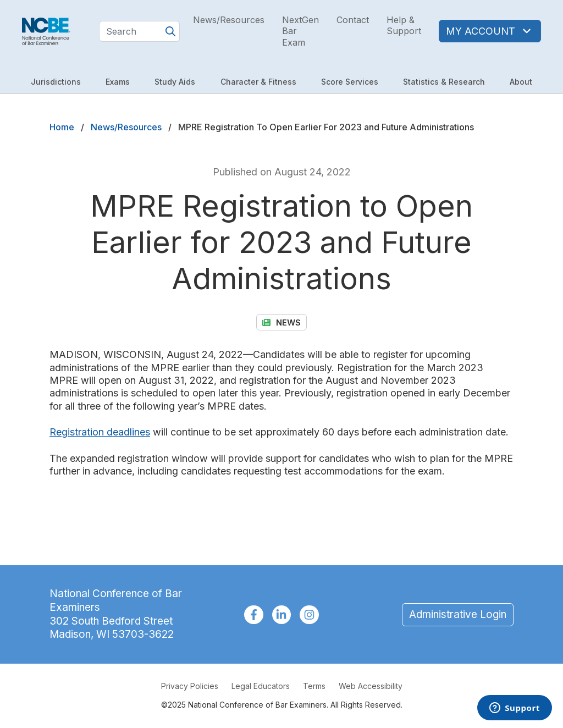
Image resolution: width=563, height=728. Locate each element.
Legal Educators (261, 686)
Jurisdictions (56, 82)
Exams (118, 82)
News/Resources (229, 20)
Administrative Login (458, 614)
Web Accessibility (371, 686)
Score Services (350, 82)
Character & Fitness (258, 82)
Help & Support (404, 26)
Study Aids (175, 82)
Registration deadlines (100, 432)
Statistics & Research (444, 82)
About (521, 82)
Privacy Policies (190, 686)
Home (62, 127)
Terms (314, 686)
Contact (353, 20)
